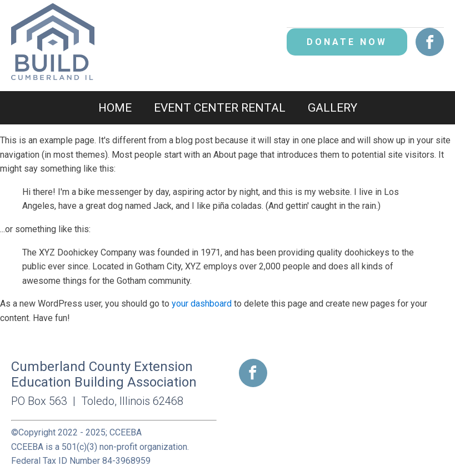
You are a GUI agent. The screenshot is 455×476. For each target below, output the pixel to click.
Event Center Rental (220, 108)
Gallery (332, 108)
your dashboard (202, 304)
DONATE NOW (347, 42)
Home (115, 108)
